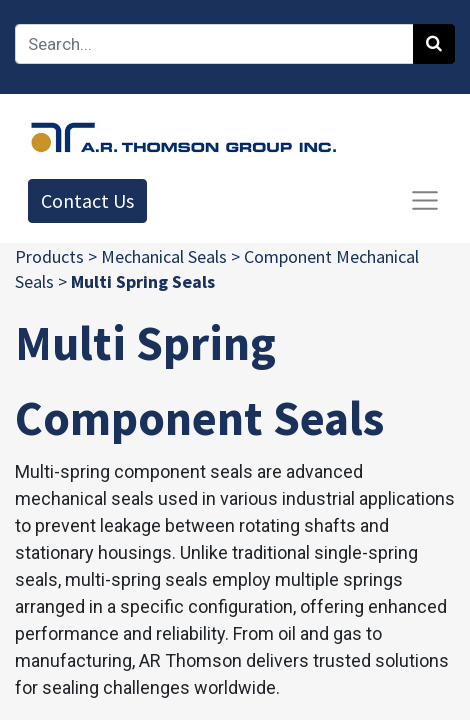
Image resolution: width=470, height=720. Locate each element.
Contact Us (87, 200)
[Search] (434, 44)
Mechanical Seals (164, 256)
